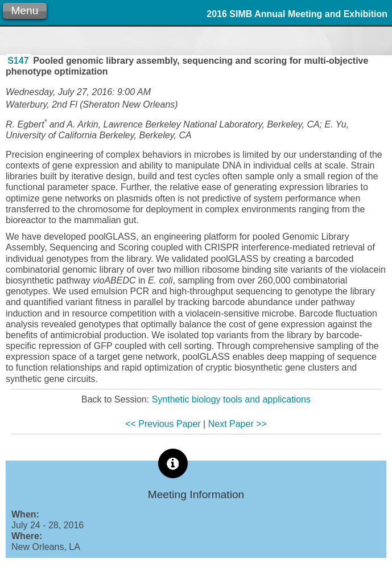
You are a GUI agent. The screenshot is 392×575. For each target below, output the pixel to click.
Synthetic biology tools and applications (231, 399)
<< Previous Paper (163, 424)
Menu (24, 11)
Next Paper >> (238, 424)
